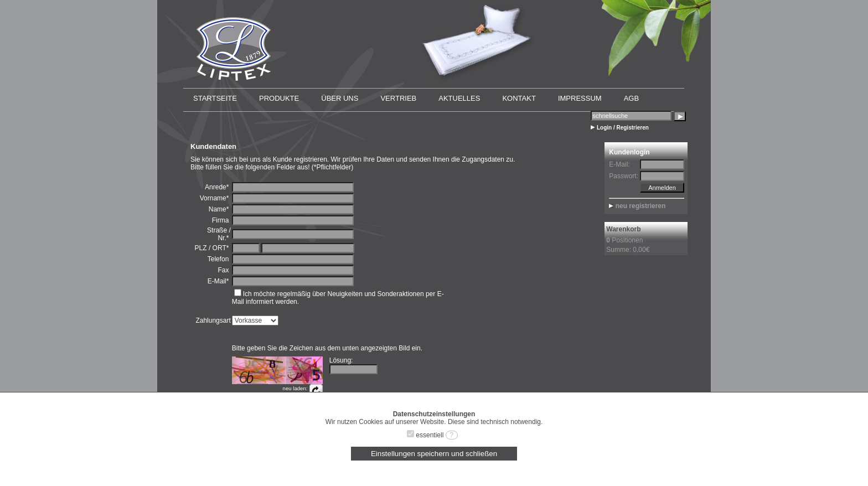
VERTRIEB (398, 98)
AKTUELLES (459, 98)
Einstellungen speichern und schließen (434, 454)
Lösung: (341, 360)
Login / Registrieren (623, 128)
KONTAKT (519, 98)
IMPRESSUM (580, 98)
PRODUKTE (279, 98)
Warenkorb (623, 229)
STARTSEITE (215, 98)
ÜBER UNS (340, 98)
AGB (631, 98)
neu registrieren (641, 206)
